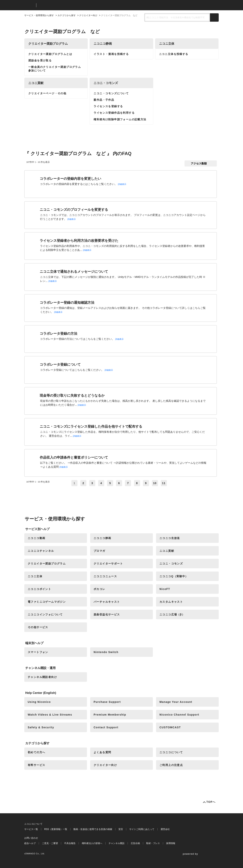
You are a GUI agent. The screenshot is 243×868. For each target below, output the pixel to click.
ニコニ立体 (167, 44)
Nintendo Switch (106, 652)
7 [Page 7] (128, 483)
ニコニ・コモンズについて (111, 93)
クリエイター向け (88, 15)
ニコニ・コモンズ (106, 83)
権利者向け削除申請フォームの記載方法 (120, 119)
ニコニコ (29, 5)
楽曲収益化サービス (107, 614)
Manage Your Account (176, 702)
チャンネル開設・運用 (40, 668)
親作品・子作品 (104, 100)
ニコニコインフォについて (45, 614)
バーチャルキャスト (107, 602)
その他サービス (38, 627)
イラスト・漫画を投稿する (111, 54)
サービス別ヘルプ (37, 529)
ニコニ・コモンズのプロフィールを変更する (74, 210)
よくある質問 (102, 752)
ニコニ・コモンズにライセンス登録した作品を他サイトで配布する (91, 426)
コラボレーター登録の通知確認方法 (67, 303)
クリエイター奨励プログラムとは (50, 54)
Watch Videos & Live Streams (50, 715)
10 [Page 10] (155, 483)
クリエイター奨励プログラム (48, 44)
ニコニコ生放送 (170, 538)
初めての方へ (36, 752)
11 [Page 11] (164, 483)
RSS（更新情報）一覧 (56, 829)
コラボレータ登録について (60, 365)
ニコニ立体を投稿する (174, 54)
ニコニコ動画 (36, 538)
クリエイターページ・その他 (47, 93)
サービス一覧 (31, 829)
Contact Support (106, 727)
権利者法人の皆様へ (92, 843)
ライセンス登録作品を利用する (114, 113)
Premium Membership (110, 715)
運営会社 (165, 829)
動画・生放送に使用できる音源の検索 (93, 829)
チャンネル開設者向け (42, 677)
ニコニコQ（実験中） (174, 576)
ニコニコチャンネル (41, 551)
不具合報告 (70, 843)
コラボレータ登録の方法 (58, 334)
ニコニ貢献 (36, 83)
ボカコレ (99, 589)
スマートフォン (38, 652)
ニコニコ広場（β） (172, 614)
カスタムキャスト (171, 602)
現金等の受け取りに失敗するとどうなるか (72, 396)
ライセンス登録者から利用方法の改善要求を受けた (79, 241)
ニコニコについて (171, 752)
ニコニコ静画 (103, 44)
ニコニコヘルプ (59, 5)
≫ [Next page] (173, 483)
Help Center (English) (41, 693)
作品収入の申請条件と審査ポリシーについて (74, 457)
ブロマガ (99, 551)
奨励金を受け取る (40, 60)
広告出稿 (135, 843)
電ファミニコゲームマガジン (47, 602)
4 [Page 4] (101, 483)
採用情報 (171, 843)
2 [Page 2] (83, 483)
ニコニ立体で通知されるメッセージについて (74, 272)
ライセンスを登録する (108, 106)
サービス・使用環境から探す (39, 15)
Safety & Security (41, 727)
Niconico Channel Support (179, 715)
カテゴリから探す (67, 15)
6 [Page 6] (119, 483)
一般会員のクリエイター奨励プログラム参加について (55, 69)
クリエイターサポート (108, 564)
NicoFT (165, 589)
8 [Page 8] (137, 483)
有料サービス (36, 765)
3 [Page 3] (92, 483)
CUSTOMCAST (170, 727)
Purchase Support (107, 702)
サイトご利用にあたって (142, 829)
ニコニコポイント (39, 589)
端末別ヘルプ (34, 643)
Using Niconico (39, 702)
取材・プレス (153, 843)
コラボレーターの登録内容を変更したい (70, 179)
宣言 (121, 829)
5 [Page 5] (110, 483)
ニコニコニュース (105, 576)
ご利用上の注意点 (171, 765)
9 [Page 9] (146, 483)
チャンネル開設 (117, 843)
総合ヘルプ (30, 843)
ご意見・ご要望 (50, 843)
